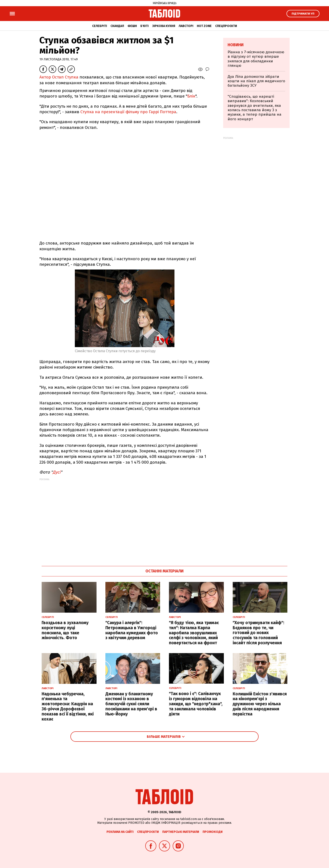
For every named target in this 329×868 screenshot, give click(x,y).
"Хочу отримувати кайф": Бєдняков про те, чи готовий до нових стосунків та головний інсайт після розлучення (258, 633)
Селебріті (100, 26)
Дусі (57, 472)
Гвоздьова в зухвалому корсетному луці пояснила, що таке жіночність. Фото (65, 630)
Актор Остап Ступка (59, 77)
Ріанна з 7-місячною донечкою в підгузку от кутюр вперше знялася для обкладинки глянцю (256, 59)
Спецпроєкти (226, 26)
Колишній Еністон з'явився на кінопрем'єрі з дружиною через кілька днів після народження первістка (260, 704)
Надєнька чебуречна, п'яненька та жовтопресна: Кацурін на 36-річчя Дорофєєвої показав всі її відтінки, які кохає (68, 706)
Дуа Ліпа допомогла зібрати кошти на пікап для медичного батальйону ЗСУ (256, 81)
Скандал (117, 26)
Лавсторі (186, 26)
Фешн (132, 26)
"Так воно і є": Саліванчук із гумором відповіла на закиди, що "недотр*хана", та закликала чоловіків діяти (196, 704)
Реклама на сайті (120, 832)
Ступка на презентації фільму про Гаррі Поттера (128, 112)
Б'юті (144, 26)
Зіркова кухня (164, 26)
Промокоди (213, 832)
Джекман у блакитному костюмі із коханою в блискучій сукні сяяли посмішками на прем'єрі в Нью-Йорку (131, 704)
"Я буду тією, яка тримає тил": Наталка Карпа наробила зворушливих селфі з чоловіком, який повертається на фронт (194, 633)
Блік (191, 96)
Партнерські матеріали (181, 832)
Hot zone (204, 26)
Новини (236, 45)
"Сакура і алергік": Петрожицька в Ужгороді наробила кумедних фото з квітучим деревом (132, 630)
